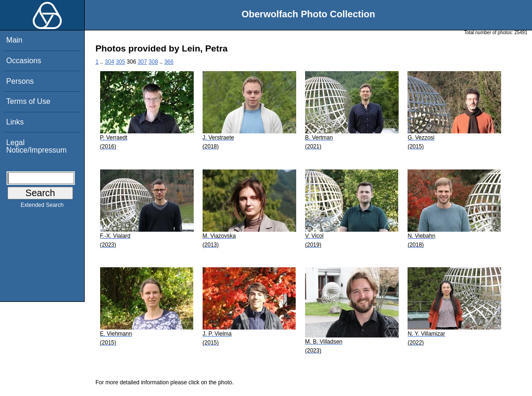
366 (169, 62)
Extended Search (42, 207)
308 (153, 62)
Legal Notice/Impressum (36, 146)
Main (14, 40)
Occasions (24, 61)
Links (15, 122)
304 (109, 62)
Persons (20, 81)
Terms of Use (28, 101)
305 (120, 62)
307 (142, 62)
